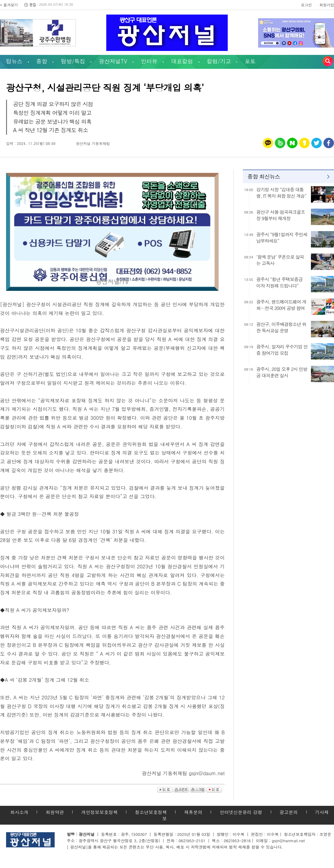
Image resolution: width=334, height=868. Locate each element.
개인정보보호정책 (99, 812)
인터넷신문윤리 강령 (241, 812)
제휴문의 (193, 812)
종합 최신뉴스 (264, 176)
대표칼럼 (182, 61)
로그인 (306, 5)
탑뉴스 (14, 61)
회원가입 (327, 5)
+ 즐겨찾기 (9, 5)
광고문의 (289, 812)
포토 (250, 61)
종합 (42, 61)
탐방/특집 (73, 61)
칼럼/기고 (219, 61)
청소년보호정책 (151, 812)
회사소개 (19, 812)
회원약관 (55, 812)
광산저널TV (113, 61)
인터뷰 (149, 61)
